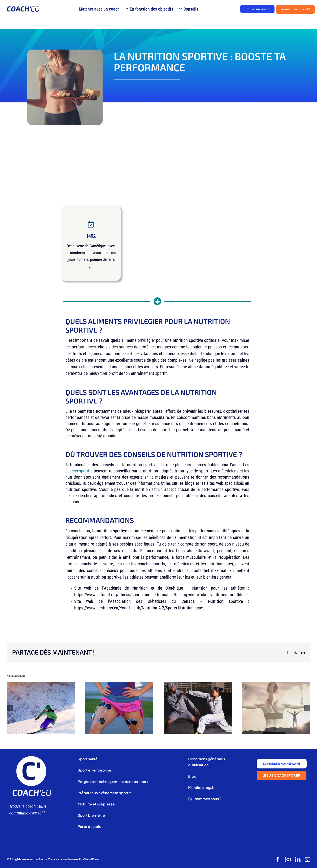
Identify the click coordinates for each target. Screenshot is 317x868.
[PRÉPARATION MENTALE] (276, 685)
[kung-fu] (198, 685)
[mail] (308, 860)
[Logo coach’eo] (23, 8)
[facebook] (278, 860)
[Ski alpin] (41, 685)
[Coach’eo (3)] (31, 757)
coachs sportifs (79, 471)
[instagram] (288, 860)
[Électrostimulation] (119, 685)
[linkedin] (298, 860)
